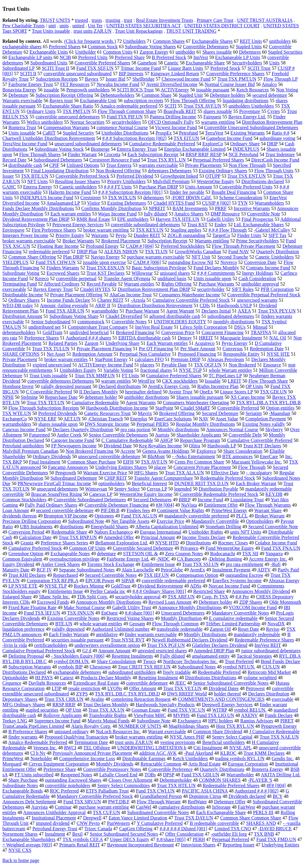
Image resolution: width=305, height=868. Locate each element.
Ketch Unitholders (190, 758)
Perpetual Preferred (231, 839)
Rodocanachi (223, 554)
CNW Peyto (88, 823)
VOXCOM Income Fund (253, 607)
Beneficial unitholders (224, 742)
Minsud (260, 327)
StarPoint (164, 408)
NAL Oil (278, 338)
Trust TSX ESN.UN (105, 268)
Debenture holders (227, 95)
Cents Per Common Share (199, 462)
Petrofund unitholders (23, 446)
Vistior (94, 203)
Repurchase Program (200, 440)
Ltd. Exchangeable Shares (259, 225)
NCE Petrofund (243, 154)
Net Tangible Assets (130, 521)
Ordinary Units (41, 111)
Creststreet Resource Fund (115, 160)
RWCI (70, 748)
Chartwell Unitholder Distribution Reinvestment (49, 138)
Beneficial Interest (149, 483)
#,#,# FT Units (118, 187)
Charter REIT (110, 300)
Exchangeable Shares (212, 41)
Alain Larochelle (138, 570)
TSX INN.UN (81, 613)
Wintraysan (96, 489)
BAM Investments (190, 208)
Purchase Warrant (142, 311)
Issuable (213, 381)
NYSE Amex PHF (187, 737)
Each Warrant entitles (167, 343)
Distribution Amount (22, 316)
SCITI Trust (259, 68)
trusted (82, 20)
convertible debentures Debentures (61, 381)
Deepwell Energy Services (227, 705)
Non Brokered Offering (118, 171)
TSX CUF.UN (106, 812)
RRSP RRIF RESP (204, 154)
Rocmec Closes (233, 543)
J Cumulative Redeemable (274, 732)
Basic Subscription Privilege (159, 268)
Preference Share (60, 769)
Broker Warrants (78, 241)
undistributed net (45, 327)
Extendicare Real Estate (96, 683)
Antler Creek (69, 435)
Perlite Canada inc (108, 591)
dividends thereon (19, 516)
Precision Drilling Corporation (32, 521)
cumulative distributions (182, 807)
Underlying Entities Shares (121, 467)
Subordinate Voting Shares (150, 47)
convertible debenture (147, 683)
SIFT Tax (277, 235)
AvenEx (197, 570)
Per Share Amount (198, 349)
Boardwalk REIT (180, 111)
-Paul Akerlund (198, 753)
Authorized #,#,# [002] (257, 791)
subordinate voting (277, 138)
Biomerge (100, 149)
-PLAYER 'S (260, 780)
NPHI (8, 397)
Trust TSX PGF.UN (166, 645)
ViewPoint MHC (150, 715)
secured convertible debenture (65, 510)
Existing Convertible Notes (73, 618)
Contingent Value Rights (181, 510)
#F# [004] (276, 785)
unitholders (280, 41)
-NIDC (163, 559)
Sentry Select (127, 489)
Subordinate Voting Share (74, 316)
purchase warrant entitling (104, 807)
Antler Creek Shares (60, 564)
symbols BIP (70, 667)
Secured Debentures (152, 500)
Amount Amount (114, 651)
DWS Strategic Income (107, 424)
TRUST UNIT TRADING (191, 31)
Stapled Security (78, 133)
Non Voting (287, 90)
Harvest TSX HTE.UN (177, 219)
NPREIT (157, 208)
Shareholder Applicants (199, 435)
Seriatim (254, 413)
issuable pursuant (213, 90)
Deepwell (92, 818)
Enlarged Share (17, 597)
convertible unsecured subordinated (77, 74)
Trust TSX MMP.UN (95, 376)
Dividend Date (118, 446)
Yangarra (274, 554)
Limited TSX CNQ (233, 829)
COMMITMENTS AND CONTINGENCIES (221, 699)
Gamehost (147, 63)
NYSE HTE (278, 354)
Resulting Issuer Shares (78, 181)
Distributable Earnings (144, 758)
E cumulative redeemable (233, 618)
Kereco (42, 278)
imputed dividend (53, 823)
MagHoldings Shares (189, 726)
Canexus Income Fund (24, 430)
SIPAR (128, 581)
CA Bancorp (189, 559)
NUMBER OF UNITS (140, 726)
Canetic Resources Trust (107, 413)
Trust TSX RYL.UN (166, 160)
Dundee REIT (147, 235)
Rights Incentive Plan (218, 386)
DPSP (169, 775)
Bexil (77, 834)
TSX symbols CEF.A (83, 839)
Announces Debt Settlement (29, 802)
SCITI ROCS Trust (135, 90)
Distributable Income (23, 295)
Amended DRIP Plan (214, 651)
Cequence (12, 683)
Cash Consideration (257, 278)
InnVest (201, 57)
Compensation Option (197, 575)
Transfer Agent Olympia (127, 278)
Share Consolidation (116, 661)
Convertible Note (264, 214)
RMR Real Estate (93, 219)
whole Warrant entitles (230, 370)
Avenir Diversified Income (172, 84)
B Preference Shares (28, 732)
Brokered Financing (135, 332)
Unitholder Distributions (125, 133)
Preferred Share (130, 57)
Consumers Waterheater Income (190, 295)
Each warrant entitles (70, 214)
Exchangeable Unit (98, 101)
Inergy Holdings (258, 273)
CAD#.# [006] (147, 262)
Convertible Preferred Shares (102, 63)
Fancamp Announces (68, 467)
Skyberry (274, 430)
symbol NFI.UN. (239, 667)
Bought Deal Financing (234, 192)
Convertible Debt (245, 435)
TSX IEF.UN (156, 575)
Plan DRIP (73, 257)
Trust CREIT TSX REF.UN (144, 667)
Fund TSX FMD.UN (276, 839)
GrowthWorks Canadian (198, 252)
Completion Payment (266, 419)
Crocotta (112, 154)
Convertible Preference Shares (235, 74)
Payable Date (174, 365)
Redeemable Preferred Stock (228, 478)
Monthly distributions (178, 430)
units (64, 26)
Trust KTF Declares (262, 446)
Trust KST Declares (106, 273)
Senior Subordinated (51, 322)
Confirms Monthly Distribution (111, 208)
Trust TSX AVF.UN (202, 106)
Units (274, 63)
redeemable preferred (49, 252)
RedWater (198, 802)
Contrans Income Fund (268, 268)
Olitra (194, 446)
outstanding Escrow (244, 575)
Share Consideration (243, 451)
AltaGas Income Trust (130, 295)
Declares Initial (216, 311)
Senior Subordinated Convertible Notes (231, 683)
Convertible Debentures (206, 47)
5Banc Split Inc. (54, 597)
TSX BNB (264, 834)
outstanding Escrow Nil (191, 262)
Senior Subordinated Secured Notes (124, 834)
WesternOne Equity (215, 181)
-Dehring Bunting (225, 559)
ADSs (195, 586)
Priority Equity (70, 235)
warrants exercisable (158, 165)
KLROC (228, 753)
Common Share (157, 95)
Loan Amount (16, 510)
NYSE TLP (56, 586)
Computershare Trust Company (98, 327)
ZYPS (82, 694)
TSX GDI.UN (273, 392)
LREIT (235, 381)
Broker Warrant (270, 516)
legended (183, 489)
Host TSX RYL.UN (235, 726)
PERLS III (263, 812)
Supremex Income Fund (57, 721)
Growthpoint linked (179, 176)
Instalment (55, 834)
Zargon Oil (220, 629)
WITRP (220, 710)
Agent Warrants (141, 403)
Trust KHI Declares (27, 575)
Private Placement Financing (104, 349)
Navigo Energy (105, 257)
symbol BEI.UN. (250, 710)
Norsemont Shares (20, 834)
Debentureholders (117, 95)
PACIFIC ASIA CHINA (205, 791)
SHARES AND (261, 823)
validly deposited (68, 629)
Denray (185, 338)
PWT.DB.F (119, 802)
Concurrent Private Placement (202, 467)
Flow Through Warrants (268, 505)
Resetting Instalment (158, 678)
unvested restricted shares (162, 651)
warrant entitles (116, 381)
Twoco (150, 661)
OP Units (255, 386)
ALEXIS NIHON (121, 252)
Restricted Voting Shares (130, 618)
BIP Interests (131, 74)
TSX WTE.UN (17, 413)
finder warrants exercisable (151, 634)
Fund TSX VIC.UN (186, 710)
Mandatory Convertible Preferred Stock (95, 796)
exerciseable (14, 289)
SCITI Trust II (55, 68)
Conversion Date (260, 262)
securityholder (211, 289)
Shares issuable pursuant (200, 397)
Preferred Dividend (135, 176)
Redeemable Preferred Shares (231, 785)
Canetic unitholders (78, 187)
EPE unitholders (133, 219)
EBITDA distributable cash (144, 338)
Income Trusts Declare (204, 537)
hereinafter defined (143, 392)
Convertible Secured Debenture (143, 548)
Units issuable (22, 133)
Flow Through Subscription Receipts (44, 408)
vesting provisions (178, 742)
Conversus (233, 349)
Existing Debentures (127, 203)
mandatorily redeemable (257, 634)
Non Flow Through (247, 165)
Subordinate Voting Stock (59, 149)
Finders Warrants (63, 268)
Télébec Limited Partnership (233, 624)
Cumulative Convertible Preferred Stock (191, 300)
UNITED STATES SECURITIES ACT (144, 26)
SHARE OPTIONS (21, 354)
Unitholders (134, 41)
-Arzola (138, 300)
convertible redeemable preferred (173, 581)
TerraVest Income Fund (25, 144)
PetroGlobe (172, 570)
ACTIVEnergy (175, 90)
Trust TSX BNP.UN (78, 537)
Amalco (269, 84)
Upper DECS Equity (130, 839)
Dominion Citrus (205, 796)
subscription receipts (143, 101)
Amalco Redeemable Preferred (38, 742)
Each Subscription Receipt (153, 154)
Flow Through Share (268, 381)
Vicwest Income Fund (176, 127)
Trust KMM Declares (264, 753)
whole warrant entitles (101, 624)
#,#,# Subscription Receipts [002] (135, 138)
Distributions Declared (24, 672)
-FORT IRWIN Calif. (192, 198)
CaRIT (49, 133)
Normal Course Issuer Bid (230, 84)
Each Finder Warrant (69, 634)
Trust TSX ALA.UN (184, 473)
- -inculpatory (259, 473)
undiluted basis (172, 278)
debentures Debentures (170, 171)
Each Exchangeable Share (221, 812)
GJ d (87, 651)
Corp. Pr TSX (215, 597)
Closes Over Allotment (131, 780)
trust (128, 20)
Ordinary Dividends (52, 456)
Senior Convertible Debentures (118, 435)
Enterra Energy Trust (137, 149)
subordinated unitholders (132, 672)
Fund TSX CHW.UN (56, 262)
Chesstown (100, 667)
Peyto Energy (235, 343)
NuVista (189, 505)
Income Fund (211, 500)
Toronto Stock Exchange (111, 564)
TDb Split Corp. (92, 597)
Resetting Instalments (132, 656)
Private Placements (203, 165)
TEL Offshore (97, 748)
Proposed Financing (197, 354)
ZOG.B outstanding (186, 235)
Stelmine (29, 397)
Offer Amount (143, 688)
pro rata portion (136, 430)
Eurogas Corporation (248, 764)
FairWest (246, 807)
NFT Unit (201, 257)
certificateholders (51, 645)
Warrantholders (269, 203)
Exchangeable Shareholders (29, 839)
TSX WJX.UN (122, 198)
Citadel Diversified (124, 316)
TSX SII (250, 554)
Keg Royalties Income (160, 446)
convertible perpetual (76, 278)
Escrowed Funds (53, 602)
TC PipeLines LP (225, 376)
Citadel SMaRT (195, 408)
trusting (113, 20)
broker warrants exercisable (29, 241)
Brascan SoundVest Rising (57, 494)
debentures (154, 198)
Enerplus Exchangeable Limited (195, 149)
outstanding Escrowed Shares (73, 780)
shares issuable (218, 111)
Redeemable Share (69, 532)
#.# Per (242, 597)
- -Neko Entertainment (194, 456)
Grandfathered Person (161, 796)
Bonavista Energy (19, 90)
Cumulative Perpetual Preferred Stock (39, 651)
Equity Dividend (18, 564)
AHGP (166, 440)
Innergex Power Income (25, 235)
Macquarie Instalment (241, 338)
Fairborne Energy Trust (31, 84)
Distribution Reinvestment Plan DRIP (154, 289)
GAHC (9, 187)
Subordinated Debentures (58, 160)
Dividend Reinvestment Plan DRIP (36, 219)
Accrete (128, 451)
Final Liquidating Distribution (60, 171)
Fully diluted (172, 656)
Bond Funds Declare (280, 661)
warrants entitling (218, 122)
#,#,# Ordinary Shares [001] (159, 591)
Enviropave (13, 230)
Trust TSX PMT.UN (237, 79)
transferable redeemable (179, 629)
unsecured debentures (57, 489)
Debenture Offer (230, 802)
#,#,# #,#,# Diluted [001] (184, 829)
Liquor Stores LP (236, 392)
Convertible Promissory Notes (112, 769)
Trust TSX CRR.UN (64, 699)
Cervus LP (157, 489)
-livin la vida (15, 645)
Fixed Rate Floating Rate (32, 607)
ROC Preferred (64, 791)
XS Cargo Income (248, 397)
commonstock (91, 322)
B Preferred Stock (169, 57)
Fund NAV (239, 252)
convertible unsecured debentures (68, 117)
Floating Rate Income (58, 246)
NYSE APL (240, 748)
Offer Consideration (184, 834)
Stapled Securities (285, 52)
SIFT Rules (243, 289)
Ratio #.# (281, 133)
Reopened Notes (76, 775)
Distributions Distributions (211, 678)
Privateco (189, 548)
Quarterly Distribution (278, 252)
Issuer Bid (115, 79)
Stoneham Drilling (223, 527)
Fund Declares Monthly (216, 268)
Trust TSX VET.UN (182, 688)
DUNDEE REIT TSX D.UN (201, 483)
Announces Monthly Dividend (261, 591)
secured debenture (270, 95)
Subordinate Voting (21, 273)
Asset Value (227, 419)
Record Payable (102, 284)
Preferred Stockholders (183, 246)
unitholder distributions (147, 397)
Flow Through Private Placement (244, 246)
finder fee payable (187, 192)
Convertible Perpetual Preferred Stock (264, 295)
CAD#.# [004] (140, 246)
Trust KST (197, 225)
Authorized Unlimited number (121, 629)
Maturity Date (16, 570)
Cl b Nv (38, 753)
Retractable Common (161, 764)
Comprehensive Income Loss (87, 758)
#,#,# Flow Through (228, 230)
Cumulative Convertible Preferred (260, 440)
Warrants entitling (212, 241)
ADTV (264, 570)
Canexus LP (101, 494)
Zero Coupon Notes (184, 554)
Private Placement (20, 359)
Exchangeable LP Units (238, 57)
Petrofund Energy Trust (55, 829)
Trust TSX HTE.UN (176, 785)
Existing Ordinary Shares (223, 171)
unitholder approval (260, 284)
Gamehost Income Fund (229, 138)
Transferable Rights (108, 715)
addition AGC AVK (158, 753)
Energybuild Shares (110, 527)
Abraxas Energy (284, 581)
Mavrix (145, 413)
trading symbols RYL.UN (240, 758)
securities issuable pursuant (77, 640)
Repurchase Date (61, 397)
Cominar (63, 807)
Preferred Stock (225, 68)
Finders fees (138, 510)
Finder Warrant (82, 154)
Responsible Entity (241, 354)
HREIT (206, 338)
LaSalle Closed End (118, 775)
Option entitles (280, 408)
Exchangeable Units (49, 52)
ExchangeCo (15, 419)
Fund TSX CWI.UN (155, 791)
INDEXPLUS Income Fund (47, 198)
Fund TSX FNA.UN (281, 548)
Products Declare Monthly (106, 678)
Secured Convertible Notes (111, 575)
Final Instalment (45, 462)
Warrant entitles (139, 284)
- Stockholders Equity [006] (78, 656)
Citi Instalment (208, 748)
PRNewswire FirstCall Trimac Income (54, 483)
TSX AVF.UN (154, 462)
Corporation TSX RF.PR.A (52, 581)
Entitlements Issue (66, 591)
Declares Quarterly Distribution (83, 430)
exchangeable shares (22, 47)
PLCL (242, 516)
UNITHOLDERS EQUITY (180, 322)
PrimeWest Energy (229, 510)
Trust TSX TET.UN (45, 403)
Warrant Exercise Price (105, 473)
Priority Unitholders (126, 181)
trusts (97, 20)
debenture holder (101, 397)
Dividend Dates (224, 688)
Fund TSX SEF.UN (95, 68)
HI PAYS (44, 678)
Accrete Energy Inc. (268, 559)
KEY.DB (274, 494)
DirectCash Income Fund (275, 160)
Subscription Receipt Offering (65, 95)
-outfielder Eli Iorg (229, 834)
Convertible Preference (171, 769)
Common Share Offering (32, 257)
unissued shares (175, 273)
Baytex (92, 79)
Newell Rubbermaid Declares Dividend (190, 640)
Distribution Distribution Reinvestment (155, 305)
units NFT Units (246, 532)
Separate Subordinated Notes (87, 570)
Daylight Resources (47, 683)
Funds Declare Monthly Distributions (38, 208)
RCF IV (44, 570)
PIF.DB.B (110, 510)
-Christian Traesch (105, 419)
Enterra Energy (38, 187)
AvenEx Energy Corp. (169, 386)
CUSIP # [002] (216, 203)
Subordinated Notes (197, 667)
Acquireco (205, 343)
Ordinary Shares (24, 300)
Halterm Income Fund (70, 192)
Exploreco (206, 451)
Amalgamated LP (63, 203)
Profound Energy (102, 246)
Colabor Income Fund (276, 543)
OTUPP (213, 176)
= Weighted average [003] (27, 845)
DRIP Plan (87, 252)
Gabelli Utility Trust (132, 607)
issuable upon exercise (104, 262)
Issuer (8, 176)
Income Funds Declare (68, 300)
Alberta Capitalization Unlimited (167, 527)
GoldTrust (121, 586)
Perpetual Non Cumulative (145, 354)
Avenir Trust (180, 392)
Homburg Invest (18, 386)
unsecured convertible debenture (109, 456)
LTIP (57, 688)
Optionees (104, 516)
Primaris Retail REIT (80, 845)
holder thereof (227, 694)
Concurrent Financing (223, 332)
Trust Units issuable (51, 31)
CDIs (205, 305)
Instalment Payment (231, 570)
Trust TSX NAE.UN (279, 737)
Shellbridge (143, 79)
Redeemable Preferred (219, 672)
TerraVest (214, 133)
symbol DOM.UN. (72, 661)
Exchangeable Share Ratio (68, 106)
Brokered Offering (177, 413)
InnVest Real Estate (154, 327)
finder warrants (23, 737)
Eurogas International (160, 532)
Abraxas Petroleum (226, 359)
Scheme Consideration (241, 198)
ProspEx (164, 133)
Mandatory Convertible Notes (240, 613)
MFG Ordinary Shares (24, 705)
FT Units (130, 376)
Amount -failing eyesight (64, 305)
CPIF (54, 165)
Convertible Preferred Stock (83, 176)
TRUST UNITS (55, 20)
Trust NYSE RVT (128, 640)
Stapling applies (186, 230)
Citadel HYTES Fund (174, 203)
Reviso (273, 629)
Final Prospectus (257, 219)
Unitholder (85, 52)
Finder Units (249, 235)
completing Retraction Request (141, 699)
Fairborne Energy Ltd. (128, 559)
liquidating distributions (246, 101)
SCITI (171, 106)
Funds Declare (279, 715)
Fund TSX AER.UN (65, 311)
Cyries (274, 111)
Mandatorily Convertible (215, 521)
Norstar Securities (87, 122)
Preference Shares (41, 338)
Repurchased (65, 575)
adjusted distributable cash (175, 316)
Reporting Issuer (239, 845)
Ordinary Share (245, 144)
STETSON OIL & (141, 554)
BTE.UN (64, 624)
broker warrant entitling (106, 230)
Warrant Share (268, 510)
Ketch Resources (253, 90)
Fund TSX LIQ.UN (215, 715)
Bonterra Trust (22, 127)
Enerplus (139, 419)
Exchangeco (189, 721)
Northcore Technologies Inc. (190, 661)
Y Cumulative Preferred (160, 823)
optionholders (111, 483)
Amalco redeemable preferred (129, 106)
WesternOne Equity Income (146, 494)
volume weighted (260, 678)
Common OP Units (87, 548)
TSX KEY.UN (150, 230)
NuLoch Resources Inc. (118, 732)
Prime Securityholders (258, 241)
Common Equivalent (22, 559)
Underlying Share (123, 343)
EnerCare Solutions (173, 419)
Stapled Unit (191, 95)
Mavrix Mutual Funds (109, 721)
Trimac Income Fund (141, 68)
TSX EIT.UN (186, 138)
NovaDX (276, 624)
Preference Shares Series (64, 543)
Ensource (272, 365)
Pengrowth (65, 473)
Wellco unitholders (45, 122)
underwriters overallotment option (107, 645)
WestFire (146, 381)
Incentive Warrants (252, 208)
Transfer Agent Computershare (163, 478)
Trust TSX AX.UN (106, 710)
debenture (106, 554)
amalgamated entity (211, 656)
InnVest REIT (268, 645)
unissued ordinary (72, 732)
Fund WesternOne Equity (230, 548)
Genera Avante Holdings (166, 451)
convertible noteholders (68, 785)
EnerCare (269, 456)
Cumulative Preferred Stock (35, 548)
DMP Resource (225, 214)
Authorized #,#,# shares (88, 338)
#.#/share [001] (139, 613)
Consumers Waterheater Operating (196, 403)
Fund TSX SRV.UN (82, 802)
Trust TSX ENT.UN (247, 176)
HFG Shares (146, 473)
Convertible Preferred (238, 408)
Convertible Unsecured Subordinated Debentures (251, 127)
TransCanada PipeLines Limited (33, 726)
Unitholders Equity (78, 370)
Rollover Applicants (62, 715)
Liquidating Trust (247, 500)
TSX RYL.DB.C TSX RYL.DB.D (127, 694)
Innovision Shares (198, 845)
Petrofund (188, 133)
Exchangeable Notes (70, 554)
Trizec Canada (98, 829)
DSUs (240, 327)
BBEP (185, 500)
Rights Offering (176, 284)
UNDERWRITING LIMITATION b (152, 748)
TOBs (150, 775)
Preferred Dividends (58, 413)
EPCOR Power (100, 581)
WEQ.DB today (18, 305)
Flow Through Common (175, 624)
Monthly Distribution (181, 618)
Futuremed (39, 435)
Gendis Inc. (283, 758)
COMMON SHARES (220, 780)
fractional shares (156, 370)
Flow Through (252, 467)
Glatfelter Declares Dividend (220, 645)
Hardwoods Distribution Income (117, 408)
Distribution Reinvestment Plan (272, 122)
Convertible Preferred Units (246, 187)
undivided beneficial (89, 332)
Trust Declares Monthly (106, 705)
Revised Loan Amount (170, 602)
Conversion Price (178, 332)
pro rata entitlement (244, 564)
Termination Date (91, 742)
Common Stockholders (24, 500)
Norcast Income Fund (229, 586)
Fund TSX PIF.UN (125, 117)
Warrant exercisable (167, 732)
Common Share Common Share (251, 818)
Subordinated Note (86, 521)
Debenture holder (216, 602)
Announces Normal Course (232, 430)
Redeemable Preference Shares (264, 640)
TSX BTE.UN (35, 176)
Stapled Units (249, 47)
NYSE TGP (190, 370)
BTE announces (238, 456)
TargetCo (221, 235)
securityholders (126, 122)
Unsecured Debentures (183, 613)
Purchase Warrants (217, 284)
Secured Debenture (220, 413)
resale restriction (84, 688)
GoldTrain (52, 332)
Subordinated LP (18, 68)
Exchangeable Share (205, 63)
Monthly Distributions (205, 634)
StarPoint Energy (111, 359)
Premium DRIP (186, 359)
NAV (204, 419)
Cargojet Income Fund (73, 440)
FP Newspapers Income (74, 446)
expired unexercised (52, 365)
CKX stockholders (180, 381)
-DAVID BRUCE (275, 829)
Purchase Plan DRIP (158, 187)
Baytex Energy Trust (53, 289)
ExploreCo (213, 144)
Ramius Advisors (257, 721)
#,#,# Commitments (216, 273)
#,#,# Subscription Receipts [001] (130, 192)
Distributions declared (263, 181)
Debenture (18, 95)
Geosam (137, 624)
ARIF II (103, 305)
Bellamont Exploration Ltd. (122, 543)
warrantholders (17, 424)
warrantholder (105, 311)
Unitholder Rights (206, 532)
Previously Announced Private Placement (92, 753)
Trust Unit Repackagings (139, 31)
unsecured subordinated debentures (88, 144)
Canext (67, 678)
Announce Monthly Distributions (190, 607)
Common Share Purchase (92, 462)
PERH (199, 839)
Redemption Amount (92, 354)
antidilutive (107, 634)
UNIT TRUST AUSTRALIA (265, 20)
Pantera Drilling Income (173, 117)
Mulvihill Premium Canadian (31, 451)
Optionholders (260, 521)
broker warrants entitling (139, 737)
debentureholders (19, 332)
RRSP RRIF (64, 705)
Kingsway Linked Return (175, 74)
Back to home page (21, 860)
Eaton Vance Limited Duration (138, 818)
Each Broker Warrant (256, 483)
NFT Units (38, 181)
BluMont (156, 456)
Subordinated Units (49, 63)
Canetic (171, 63)
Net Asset (56, 354)
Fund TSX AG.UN (139, 516)
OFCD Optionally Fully (171, 122)
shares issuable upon (58, 424)
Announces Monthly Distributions (109, 602)
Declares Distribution (269, 694)
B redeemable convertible (214, 823)
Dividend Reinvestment (160, 586)
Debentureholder (176, 780)
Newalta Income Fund (118, 84)
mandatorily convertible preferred (197, 516)
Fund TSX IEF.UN (42, 613)
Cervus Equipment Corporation (59, 764)
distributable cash (25, 165)
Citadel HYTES (95, 289)
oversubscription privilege (75, 559)
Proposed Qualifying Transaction (76, 737)
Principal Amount (158, 537)
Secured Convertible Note (273, 527)
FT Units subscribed (34, 775)
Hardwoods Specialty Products (165, 705)
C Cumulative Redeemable (127, 440)
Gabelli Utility (220, 219)
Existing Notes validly (264, 424)
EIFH (128, 462)
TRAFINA (261, 332)
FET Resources (75, 84)
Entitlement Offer (221, 505)
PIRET (287, 721)
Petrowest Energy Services (78, 225)
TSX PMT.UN (76, 111)
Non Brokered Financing (90, 451)
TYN (243, 203)
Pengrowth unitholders (88, 90)
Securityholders (247, 63)
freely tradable (177, 672)
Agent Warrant (180, 311)
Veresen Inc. (45, 748)
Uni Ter (95, 26)
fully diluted (156, 214)
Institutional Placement (54, 818)
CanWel (144, 807)
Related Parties (63, 343)
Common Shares (169, 41)
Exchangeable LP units (30, 57)
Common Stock (103, 47)
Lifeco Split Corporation (203, 327)
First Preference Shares (54, 230)
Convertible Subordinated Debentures (90, 500)
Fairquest (212, 117)
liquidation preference (23, 629)
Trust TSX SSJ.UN (200, 564)
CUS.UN (271, 667)
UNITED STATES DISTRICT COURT (222, 26)
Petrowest (255, 688)
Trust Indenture (280, 154)
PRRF (221, 208)
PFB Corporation (277, 289)
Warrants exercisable (22, 101)
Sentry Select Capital (232, 737)
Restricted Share (209, 591)
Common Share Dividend (218, 732)
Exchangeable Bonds (23, 791)
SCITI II (28, 74)
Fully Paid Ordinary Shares (51, 505)
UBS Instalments (36, 527)
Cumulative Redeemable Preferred (162, 144)
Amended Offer (119, 537)
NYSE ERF (45, 419)
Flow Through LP (280, 79)
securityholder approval (138, 597)
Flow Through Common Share (127, 111)
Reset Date (248, 629)
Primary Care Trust (215, 20)
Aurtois (162, 435)
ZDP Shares (251, 602)
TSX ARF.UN (181, 597)
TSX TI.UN (156, 252)
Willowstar (142, 273)
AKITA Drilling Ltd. (280, 775)
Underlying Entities (280, 845)
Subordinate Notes (20, 785)
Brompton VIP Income (66, 516)
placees (147, 365)
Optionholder (15, 678)
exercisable (283, 699)
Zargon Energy (154, 52)
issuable (51, 90)
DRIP (272, 144)
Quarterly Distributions (222, 769)
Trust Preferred (239, 661)
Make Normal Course (84, 607)
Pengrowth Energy (279, 726)
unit (52, 26)
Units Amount (198, 187)
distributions (72, 527)
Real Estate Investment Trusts (165, 20)
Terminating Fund (20, 284)
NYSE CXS (20, 850)
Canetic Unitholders (274, 257)
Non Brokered (242, 365)
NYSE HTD (167, 543)
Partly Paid (288, 570)
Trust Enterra (119, 165)
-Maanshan (279, 413)
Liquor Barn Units (185, 68)
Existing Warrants (248, 133)
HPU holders (221, 721)
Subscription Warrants (30, 667)
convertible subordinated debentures (145, 225)
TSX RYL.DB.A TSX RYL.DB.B (268, 403)
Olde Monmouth (285, 602)
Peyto (121, 235)
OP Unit (73, 710)
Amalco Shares (189, 214)
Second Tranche (233, 257)
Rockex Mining (89, 586)
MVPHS (181, 715)
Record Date (14, 160)
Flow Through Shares (40, 154)
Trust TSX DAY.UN (194, 818)
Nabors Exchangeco (113, 532)
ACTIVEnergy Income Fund (106, 365)
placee (160, 467)
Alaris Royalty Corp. (91, 726)
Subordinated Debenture (74, 478)
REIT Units (251, 41)
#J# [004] (165, 505)
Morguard (12, 764)
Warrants (100, 235)
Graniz (27, 543)
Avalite (97, 699)
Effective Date (225, 473)
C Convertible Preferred (49, 392)
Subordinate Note (154, 721)
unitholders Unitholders (251, 106)
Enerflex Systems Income (237, 581)
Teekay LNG (15, 721)
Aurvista (39, 807)
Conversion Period (26, 532)
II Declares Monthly (98, 392)
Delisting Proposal (26, 656)
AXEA (244, 311)
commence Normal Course (122, 127)
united (78, 26)
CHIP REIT (115, 478)
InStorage (221, 807)
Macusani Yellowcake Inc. (257, 462)
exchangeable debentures (77, 672)
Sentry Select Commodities (123, 785)
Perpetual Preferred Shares (219, 160)
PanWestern (118, 823)
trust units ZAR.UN (93, 31)
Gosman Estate (146, 710)
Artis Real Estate (204, 764)
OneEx (206, 392)
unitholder (185, 52)
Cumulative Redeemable (95, 403)
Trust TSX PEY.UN (277, 311)
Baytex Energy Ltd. (247, 117)
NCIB (65, 57)
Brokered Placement (121, 241)
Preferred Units (93, 57)
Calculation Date (35, 537)
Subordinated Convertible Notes (158, 812)
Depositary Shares (20, 699)
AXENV (249, 715)
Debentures (250, 52)
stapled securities (42, 710)
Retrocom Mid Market (269, 672)
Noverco (229, 262)
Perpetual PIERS (153, 424)
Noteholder (41, 758)
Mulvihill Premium (171, 181)
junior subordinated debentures (271, 651)
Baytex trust (61, 101)
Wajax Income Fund (117, 214)
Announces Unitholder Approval (54, 812)
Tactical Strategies (254, 656)
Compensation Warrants (66, 127)
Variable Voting (118, 370)
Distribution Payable (218, 489)
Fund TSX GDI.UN (200, 775)
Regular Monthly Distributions (205, 424)
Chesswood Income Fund (186, 79)
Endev (221, 225)
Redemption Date (267, 349)
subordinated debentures (231, 316)
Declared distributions (120, 386)
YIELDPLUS (15, 262)
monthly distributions (234, 322)
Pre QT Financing (156, 349)
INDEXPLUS (246, 149)
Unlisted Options (83, 165)
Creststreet (90, 198)
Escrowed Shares (63, 273)
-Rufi (276, 564)
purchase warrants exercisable (156, 257)
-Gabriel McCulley (272, 230)
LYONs (115, 688)
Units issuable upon (213, 278)
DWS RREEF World (187, 694)
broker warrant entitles (66, 359)
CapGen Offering (136, 829)
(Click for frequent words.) (90, 41)
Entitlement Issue (158, 564)
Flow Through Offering (193, 101)
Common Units (118, 52)
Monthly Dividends (115, 764)
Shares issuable (217, 52)
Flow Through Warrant (159, 802)
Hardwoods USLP (234, 305)
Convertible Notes (129, 322)
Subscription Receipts (57, 79)
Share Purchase (23, 780)
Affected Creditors (62, 284)
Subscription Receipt (167, 241)
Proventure (250, 111)
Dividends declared (247, 796)
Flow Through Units (274, 171)
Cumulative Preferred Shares (174, 376)
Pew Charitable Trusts (23, 26)
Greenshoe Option (26, 554)
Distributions (198, 543)
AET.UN (72, 419)
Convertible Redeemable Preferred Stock (219, 494)
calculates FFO (149, 359)
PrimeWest (13, 758)
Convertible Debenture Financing (116, 505)
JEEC (180, 683)
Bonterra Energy (267, 769)
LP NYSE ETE (23, 586)
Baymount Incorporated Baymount (141, 845)
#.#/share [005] (171, 839)
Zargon (92, 343)
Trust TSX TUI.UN (51, 349)
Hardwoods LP (222, 446)
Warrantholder (240, 775)
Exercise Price (170, 521)
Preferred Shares (65, 47)
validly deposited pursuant (66, 386)
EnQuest (109, 613)
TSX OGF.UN (208, 365)
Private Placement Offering (76, 295)
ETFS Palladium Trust (107, 791)
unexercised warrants (257, 300)
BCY (277, 796)
